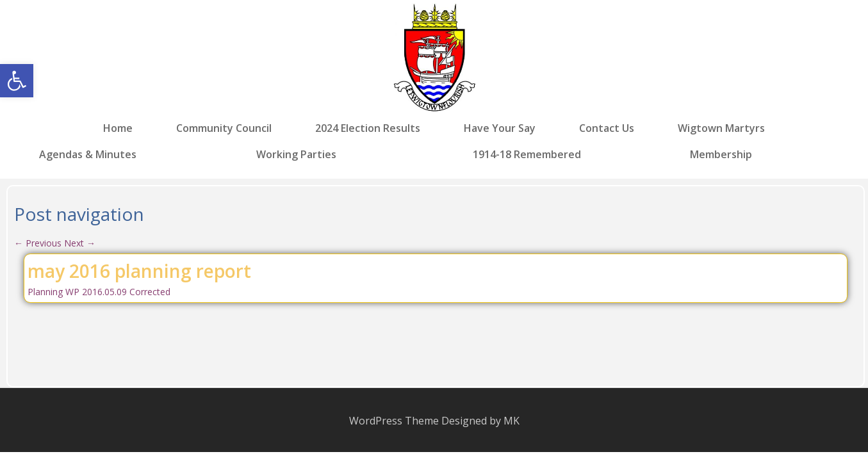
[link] (17, 81)
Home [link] (118, 128)
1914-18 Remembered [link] (527, 154)
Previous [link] (38, 243)
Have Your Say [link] (500, 128)
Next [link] (80, 243)
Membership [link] (721, 154)
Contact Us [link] (607, 128)
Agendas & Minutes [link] (88, 154)
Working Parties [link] (296, 154)
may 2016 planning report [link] (139, 271)
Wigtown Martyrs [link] (721, 128)
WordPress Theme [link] (394, 421)
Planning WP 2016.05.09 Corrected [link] (99, 292)
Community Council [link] (224, 128)
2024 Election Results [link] (368, 128)
